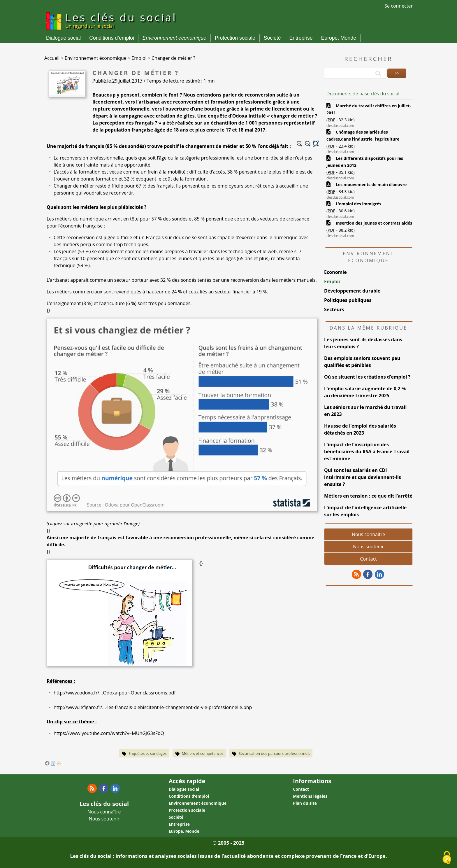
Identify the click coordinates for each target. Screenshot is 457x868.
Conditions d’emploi (112, 38)
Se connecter (399, 6)
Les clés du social (121, 20)
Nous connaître (368, 534)
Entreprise (301, 38)
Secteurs (334, 309)
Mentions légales (310, 796)
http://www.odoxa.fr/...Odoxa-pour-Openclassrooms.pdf (115, 693)
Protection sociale (235, 38)
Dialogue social (63, 38)
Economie (335, 272)
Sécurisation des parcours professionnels (274, 753)
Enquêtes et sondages (148, 753)
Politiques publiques (348, 300)
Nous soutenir (368, 547)
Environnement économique (174, 38)
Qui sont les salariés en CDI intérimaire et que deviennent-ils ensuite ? (363, 477)
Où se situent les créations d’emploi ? (367, 377)
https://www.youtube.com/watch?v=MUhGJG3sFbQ (109, 733)
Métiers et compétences (203, 753)
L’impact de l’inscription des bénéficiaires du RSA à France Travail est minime (367, 452)
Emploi (332, 281)
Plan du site (305, 803)
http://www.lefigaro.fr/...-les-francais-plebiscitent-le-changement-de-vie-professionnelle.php (153, 707)
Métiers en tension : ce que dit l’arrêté (368, 496)
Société (272, 38)
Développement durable (352, 291)
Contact (368, 559)
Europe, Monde (339, 38)
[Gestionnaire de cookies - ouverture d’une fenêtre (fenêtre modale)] (447, 858)
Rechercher (369, 59)
